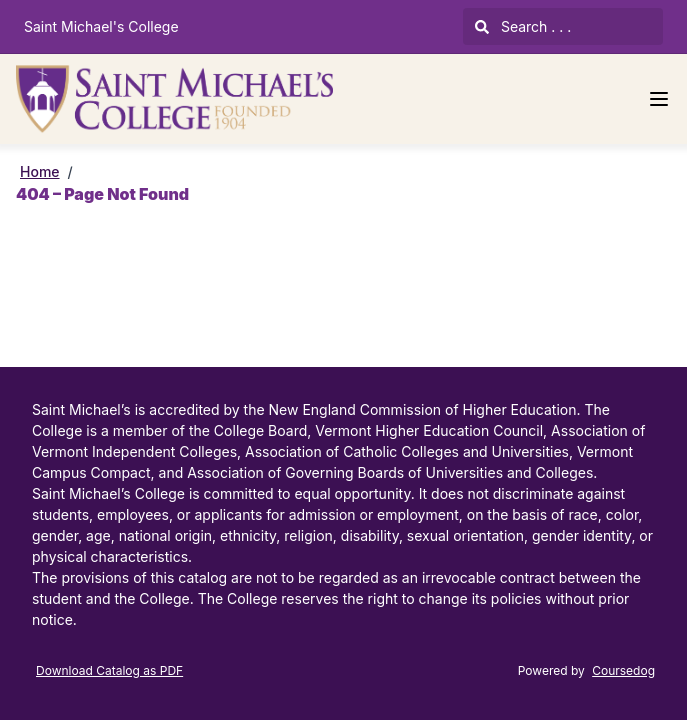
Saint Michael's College (101, 26)
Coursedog (623, 670)
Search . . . (523, 26)
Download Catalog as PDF (109, 670)
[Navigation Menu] (659, 99)
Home (40, 171)
